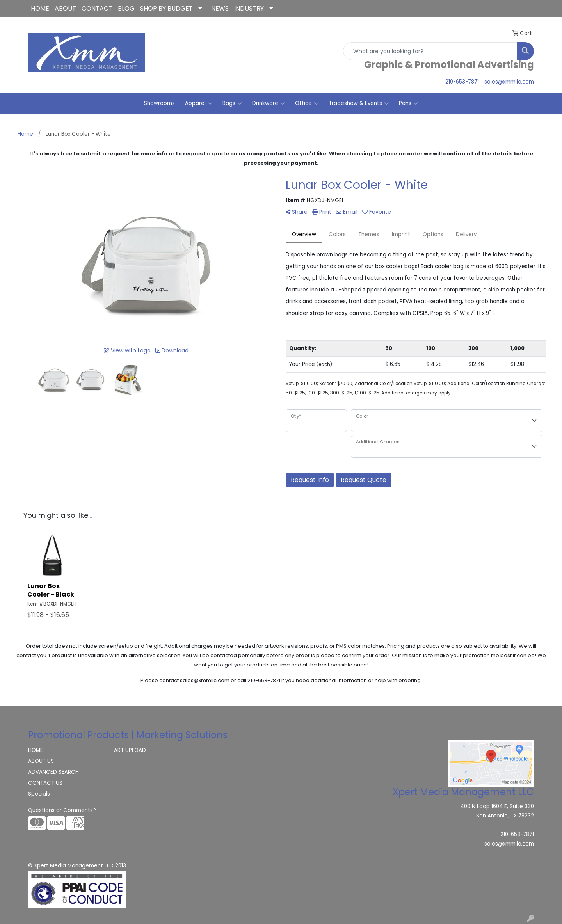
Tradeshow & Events (359, 103)
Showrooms (159, 103)
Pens (408, 103)
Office (307, 103)
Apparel (199, 103)
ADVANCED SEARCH (53, 772)
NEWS (220, 8)
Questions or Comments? (62, 810)
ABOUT (65, 8)
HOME (40, 8)
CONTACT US (45, 783)
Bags (232, 103)
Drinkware (269, 103)
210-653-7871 (462, 82)
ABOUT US (41, 761)
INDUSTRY (249, 8)
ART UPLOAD (130, 750)
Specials (39, 794)
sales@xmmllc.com (509, 82)
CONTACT (97, 8)
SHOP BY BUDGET (166, 8)
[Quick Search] (430, 51)
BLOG (126, 8)
